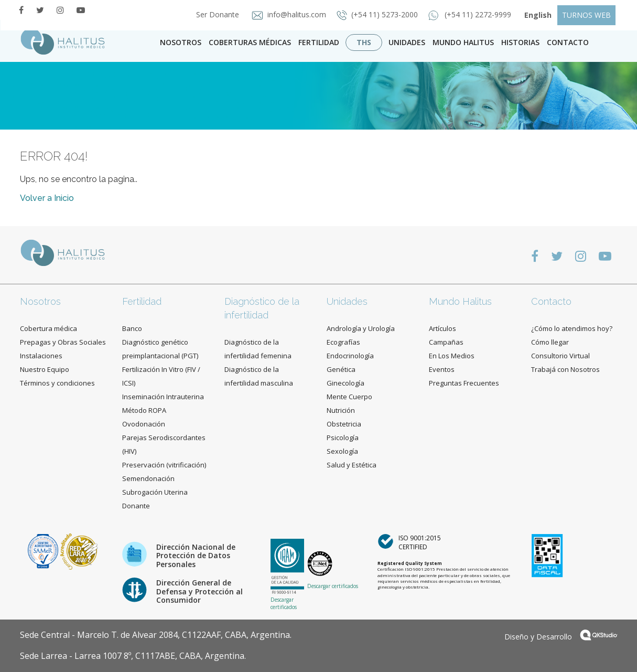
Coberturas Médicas (250, 42)
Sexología (342, 451)
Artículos (442, 328)
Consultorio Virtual (560, 356)
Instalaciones (41, 356)
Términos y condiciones (57, 383)
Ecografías (343, 342)
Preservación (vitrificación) (164, 465)
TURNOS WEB (586, 15)
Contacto (551, 301)
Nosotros (181, 42)
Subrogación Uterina (155, 492)
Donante (136, 506)
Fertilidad (319, 42)
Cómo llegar (550, 342)
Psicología (343, 438)
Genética (341, 369)
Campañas (446, 342)
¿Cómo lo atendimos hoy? (572, 328)
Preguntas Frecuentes (464, 383)
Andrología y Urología (361, 328)
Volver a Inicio (47, 198)
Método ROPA (144, 410)
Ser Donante (214, 14)
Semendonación (148, 478)
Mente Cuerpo (349, 397)
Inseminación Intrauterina (163, 397)
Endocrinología (350, 356)
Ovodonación (144, 424)
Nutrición (341, 410)
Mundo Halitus (463, 42)
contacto (568, 42)
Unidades (407, 42)
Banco (132, 328)
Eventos (442, 369)
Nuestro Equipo (45, 369)
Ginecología (346, 383)
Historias (520, 42)
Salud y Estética (352, 465)
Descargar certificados (284, 603)
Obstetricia (344, 424)
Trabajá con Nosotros (565, 369)
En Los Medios (452, 356)
